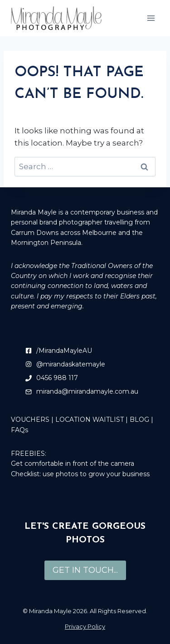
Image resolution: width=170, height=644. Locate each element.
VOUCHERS (30, 420)
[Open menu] (151, 18)
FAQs (19, 430)
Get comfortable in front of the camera (73, 463)
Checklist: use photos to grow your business (80, 474)
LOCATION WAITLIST (90, 420)
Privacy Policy (85, 626)
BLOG (139, 420)
